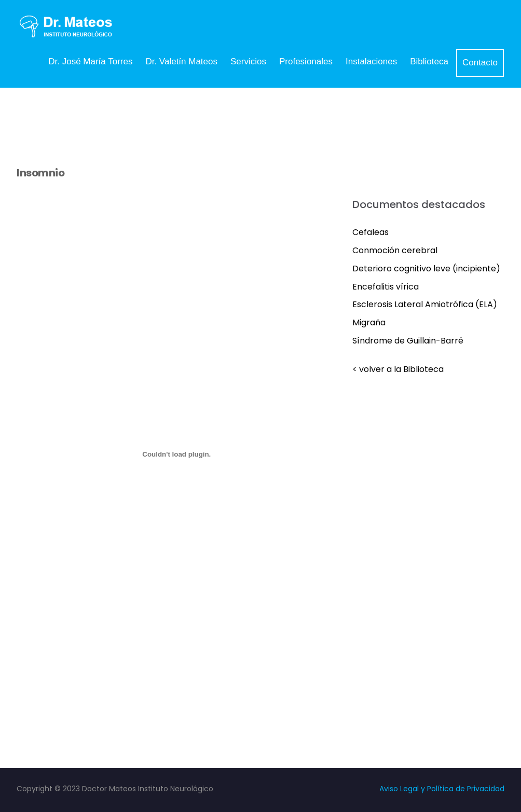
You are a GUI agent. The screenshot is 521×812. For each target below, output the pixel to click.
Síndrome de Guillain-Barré (408, 341)
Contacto (480, 63)
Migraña (369, 322)
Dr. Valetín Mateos (181, 61)
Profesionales (306, 61)
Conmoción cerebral (395, 250)
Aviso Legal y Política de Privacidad (442, 789)
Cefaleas (371, 232)
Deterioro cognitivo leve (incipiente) (426, 269)
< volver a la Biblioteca (398, 369)
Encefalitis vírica (386, 287)
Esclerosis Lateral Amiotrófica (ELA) (425, 304)
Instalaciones (371, 61)
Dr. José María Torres (90, 61)
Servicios (248, 61)
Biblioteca (429, 61)
